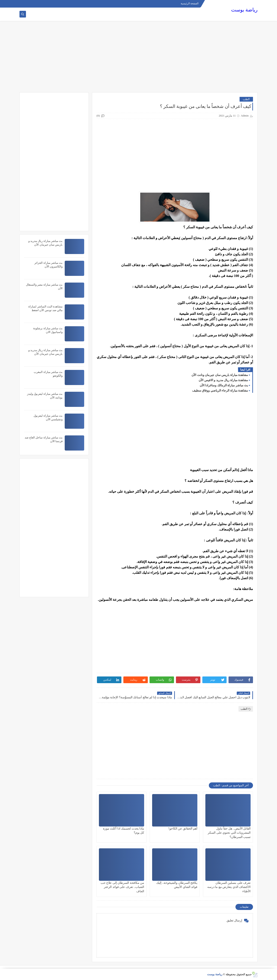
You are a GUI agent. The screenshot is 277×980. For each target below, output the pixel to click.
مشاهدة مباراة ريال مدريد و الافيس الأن (223, 380)
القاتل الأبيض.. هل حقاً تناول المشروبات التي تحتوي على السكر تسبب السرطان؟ (229, 833)
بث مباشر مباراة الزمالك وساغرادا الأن (224, 385)
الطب (246, 99)
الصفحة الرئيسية (190, 3)
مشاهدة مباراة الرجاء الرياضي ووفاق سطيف (220, 391)
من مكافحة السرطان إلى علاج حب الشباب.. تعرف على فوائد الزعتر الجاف (122, 887)
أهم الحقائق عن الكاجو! (183, 829)
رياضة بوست (244, 10)
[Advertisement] (138, 59)
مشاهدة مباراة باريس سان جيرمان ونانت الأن (220, 375)
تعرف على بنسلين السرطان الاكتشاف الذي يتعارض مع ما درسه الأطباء (229, 887)
